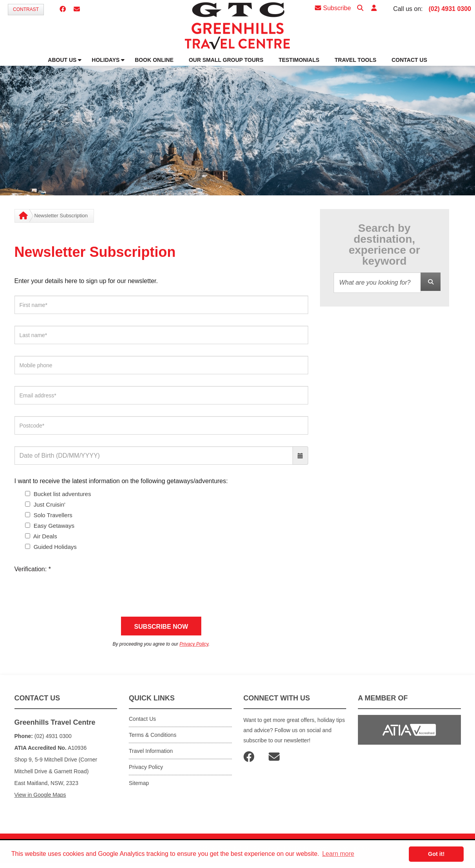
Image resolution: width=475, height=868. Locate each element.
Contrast (26, 9)
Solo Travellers (49, 515)
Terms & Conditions (153, 735)
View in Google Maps (40, 795)
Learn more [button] (338, 854)
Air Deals (41, 536)
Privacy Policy (194, 644)
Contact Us (142, 719)
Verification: (33, 569)
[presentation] (74, 590)
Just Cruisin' (45, 504)
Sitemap (139, 783)
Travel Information (151, 751)
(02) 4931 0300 (450, 9)
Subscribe (333, 8)
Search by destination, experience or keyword (384, 245)
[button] (374, 8)
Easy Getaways (50, 526)
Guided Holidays (51, 547)
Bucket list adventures (58, 494)
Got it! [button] (436, 854)
